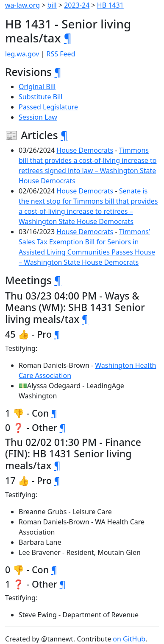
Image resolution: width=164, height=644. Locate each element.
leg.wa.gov (22, 54)
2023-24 (77, 5)
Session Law (38, 117)
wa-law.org (22, 5)
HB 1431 (110, 5)
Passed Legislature (48, 107)
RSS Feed (61, 54)
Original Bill (37, 87)
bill (52, 5)
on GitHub (129, 639)
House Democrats (85, 150)
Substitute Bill (41, 97)
